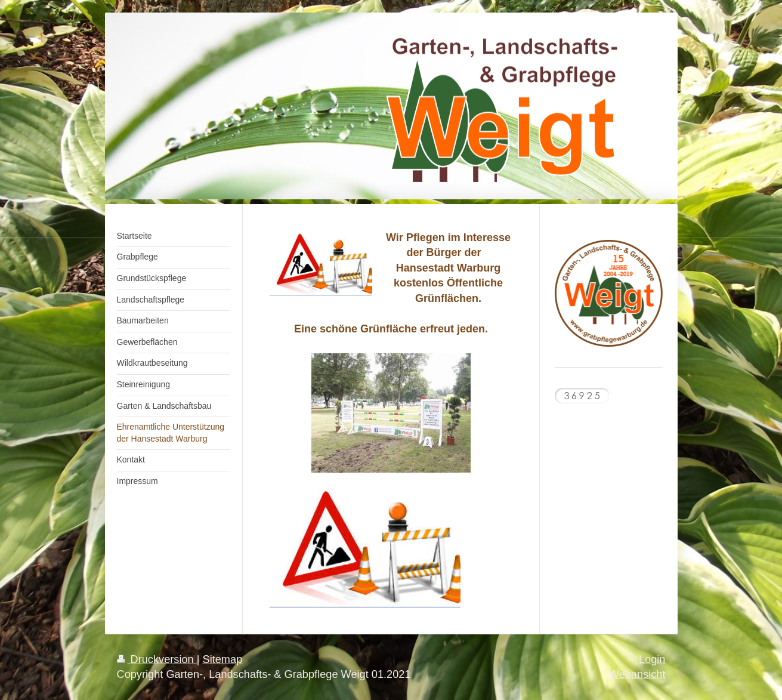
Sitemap (223, 659)
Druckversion (157, 659)
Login (652, 659)
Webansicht (637, 674)
